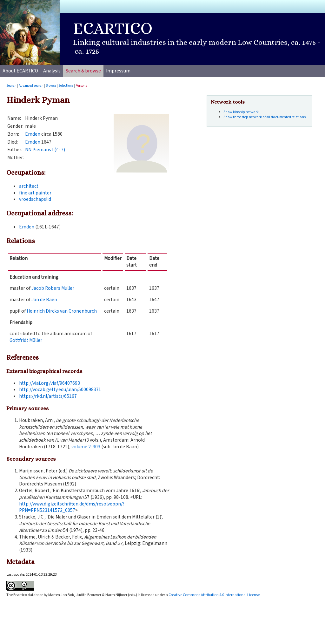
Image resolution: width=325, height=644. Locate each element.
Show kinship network (241, 112)
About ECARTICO (20, 71)
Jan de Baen (44, 300)
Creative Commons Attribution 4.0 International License (214, 595)
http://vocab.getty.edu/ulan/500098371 (60, 390)
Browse (51, 86)
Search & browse (83, 71)
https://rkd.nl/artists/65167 (48, 396)
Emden (33, 134)
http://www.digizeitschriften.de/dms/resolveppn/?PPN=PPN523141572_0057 (72, 507)
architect (29, 186)
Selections (66, 86)
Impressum (118, 71)
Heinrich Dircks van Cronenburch (62, 311)
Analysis (52, 71)
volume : (86, 447)
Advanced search (31, 86)
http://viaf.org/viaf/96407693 (50, 383)
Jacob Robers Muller (53, 288)
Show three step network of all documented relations (265, 117)
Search (11, 86)
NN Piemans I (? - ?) (45, 150)
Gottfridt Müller (26, 340)
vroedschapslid (35, 199)
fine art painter (35, 193)
